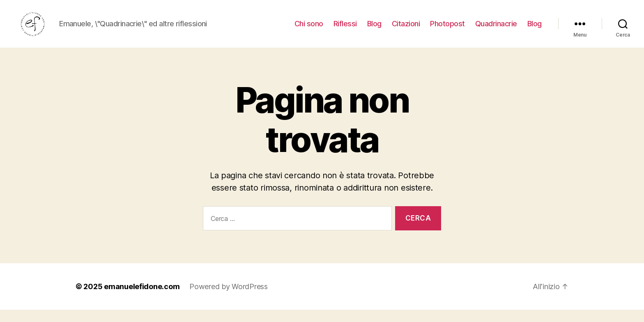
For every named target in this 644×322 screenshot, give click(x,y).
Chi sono (309, 30)
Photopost (447, 30)
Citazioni (406, 30)
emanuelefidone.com (142, 299)
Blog (374, 30)
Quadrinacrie (496, 30)
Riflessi (345, 30)
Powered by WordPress (229, 299)
